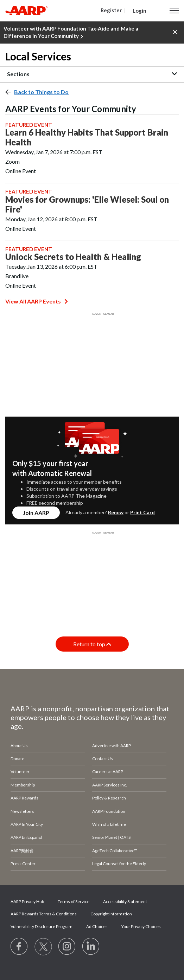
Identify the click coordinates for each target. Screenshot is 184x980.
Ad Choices (97, 926)
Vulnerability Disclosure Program (42, 926)
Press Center (23, 864)
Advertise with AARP (112, 746)
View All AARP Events (37, 301)
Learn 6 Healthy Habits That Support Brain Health (87, 137)
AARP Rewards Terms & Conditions (44, 914)
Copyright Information (111, 914)
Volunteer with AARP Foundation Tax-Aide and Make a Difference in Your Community (71, 33)
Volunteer (20, 772)
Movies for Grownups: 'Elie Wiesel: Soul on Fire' (87, 204)
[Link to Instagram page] (67, 947)
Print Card (142, 512)
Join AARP (36, 513)
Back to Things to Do (41, 92)
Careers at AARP (108, 772)
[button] (174, 11)
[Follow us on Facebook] (19, 947)
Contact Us (103, 759)
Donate (17, 759)
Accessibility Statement (125, 901)
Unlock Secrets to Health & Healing (73, 257)
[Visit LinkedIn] (91, 947)
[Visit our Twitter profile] (43, 947)
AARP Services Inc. (110, 785)
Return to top (92, 644)
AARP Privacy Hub (27, 901)
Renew (116, 512)
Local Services (38, 56)
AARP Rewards (24, 798)
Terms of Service (74, 901)
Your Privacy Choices (141, 926)
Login (139, 11)
